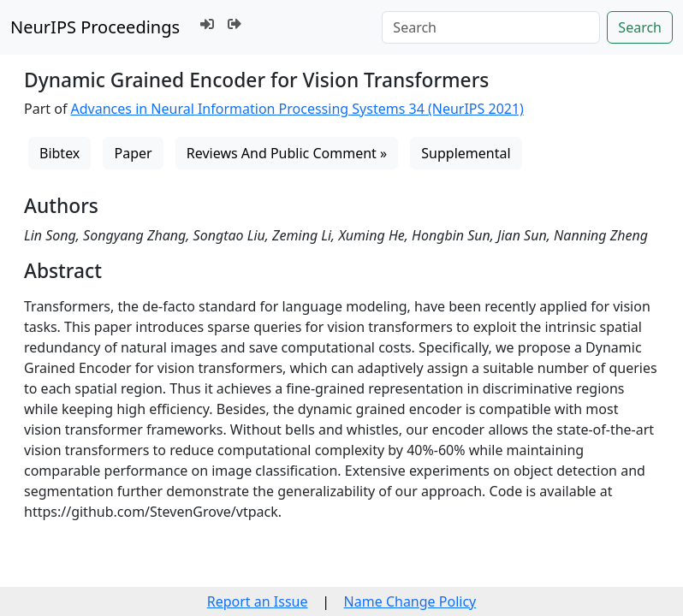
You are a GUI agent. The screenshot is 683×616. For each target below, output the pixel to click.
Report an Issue (258, 601)
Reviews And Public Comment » (287, 153)
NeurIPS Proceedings (95, 27)
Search (640, 27)
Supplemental (466, 153)
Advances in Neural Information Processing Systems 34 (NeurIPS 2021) (297, 109)
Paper (133, 153)
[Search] (491, 27)
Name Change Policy (410, 601)
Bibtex (59, 153)
